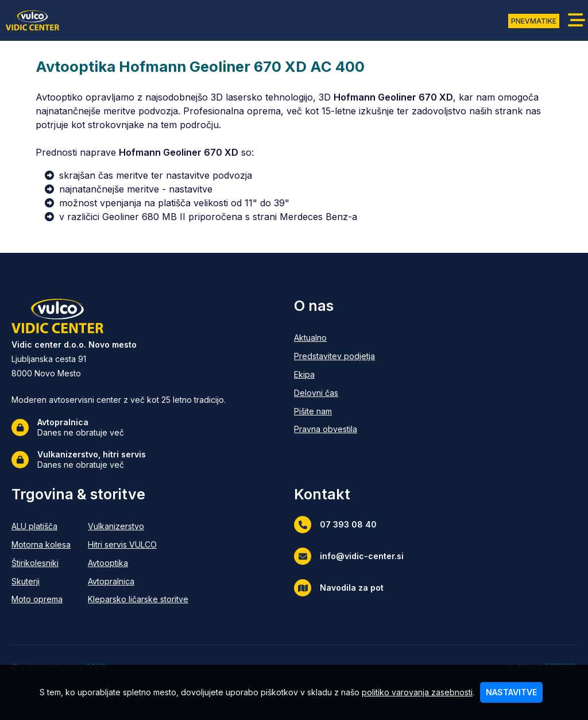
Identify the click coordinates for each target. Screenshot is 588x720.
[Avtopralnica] (138, 582)
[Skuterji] (41, 582)
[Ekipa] (334, 375)
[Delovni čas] (334, 393)
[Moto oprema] (41, 600)
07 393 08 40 (335, 525)
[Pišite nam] (334, 412)
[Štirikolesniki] (41, 563)
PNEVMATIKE (534, 21)
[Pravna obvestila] (334, 430)
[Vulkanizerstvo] (138, 527)
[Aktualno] (334, 338)
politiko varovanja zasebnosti (417, 692)
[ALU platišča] (41, 527)
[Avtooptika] (138, 563)
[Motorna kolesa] (41, 545)
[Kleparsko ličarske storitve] (138, 600)
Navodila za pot (339, 588)
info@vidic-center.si (349, 556)
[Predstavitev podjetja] (334, 357)
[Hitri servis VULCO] (138, 545)
